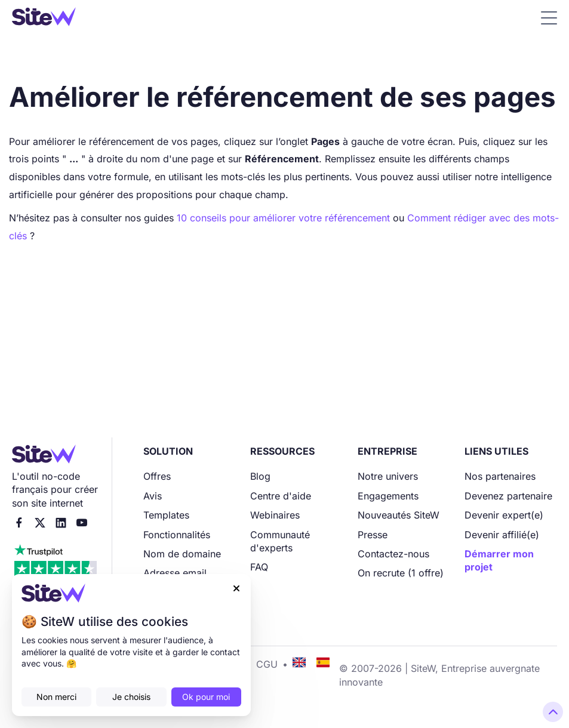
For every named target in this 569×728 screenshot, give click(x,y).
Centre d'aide (281, 496)
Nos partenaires (500, 476)
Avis (153, 496)
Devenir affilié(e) (502, 535)
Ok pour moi (206, 697)
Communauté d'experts (280, 541)
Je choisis (131, 697)
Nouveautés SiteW (399, 515)
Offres (157, 476)
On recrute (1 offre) (401, 573)
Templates (166, 515)
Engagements (388, 496)
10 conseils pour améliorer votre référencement (285, 218)
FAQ (259, 567)
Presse (373, 535)
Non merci (56, 697)
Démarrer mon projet (499, 560)
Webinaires (275, 515)
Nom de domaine (182, 554)
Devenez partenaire (508, 496)
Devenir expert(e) (504, 515)
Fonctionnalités (177, 535)
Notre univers (388, 476)
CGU (267, 664)
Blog (260, 476)
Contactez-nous (393, 554)
